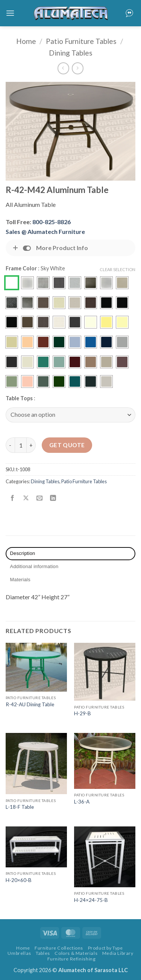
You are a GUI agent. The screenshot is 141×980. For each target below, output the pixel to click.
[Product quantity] (21, 445)
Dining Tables (71, 53)
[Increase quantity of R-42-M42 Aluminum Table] (31, 445)
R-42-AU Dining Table (30, 704)
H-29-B (83, 713)
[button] (10, 13)
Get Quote (67, 445)
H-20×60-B (19, 880)
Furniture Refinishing (72, 959)
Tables (43, 953)
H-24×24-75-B (91, 900)
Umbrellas (19, 953)
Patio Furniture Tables (81, 41)
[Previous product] (78, 68)
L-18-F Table (20, 807)
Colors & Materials (76, 953)
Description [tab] (23, 553)
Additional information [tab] (34, 566)
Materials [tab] (20, 580)
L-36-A (82, 802)
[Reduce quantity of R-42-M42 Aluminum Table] (10, 445)
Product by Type (105, 948)
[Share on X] (26, 498)
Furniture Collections (59, 948)
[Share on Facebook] (13, 498)
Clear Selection (117, 269)
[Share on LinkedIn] (53, 498)
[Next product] (63, 68)
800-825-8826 (52, 222)
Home (26, 41)
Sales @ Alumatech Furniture (45, 231)
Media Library (118, 953)
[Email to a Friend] (40, 498)
